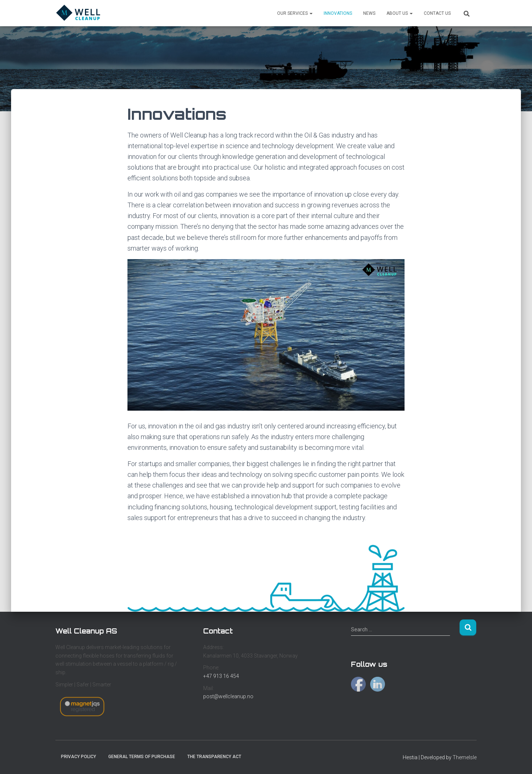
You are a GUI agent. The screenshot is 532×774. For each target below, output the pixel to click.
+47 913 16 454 (221, 676)
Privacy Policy (79, 757)
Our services (295, 13)
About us (400, 13)
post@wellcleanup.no (228, 696)
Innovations (338, 13)
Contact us (437, 13)
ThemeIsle (465, 757)
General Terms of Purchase (142, 757)
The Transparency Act (214, 757)
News (369, 13)
